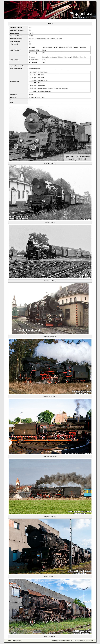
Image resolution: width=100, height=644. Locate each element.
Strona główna (17, 641)
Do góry (9, 641)
